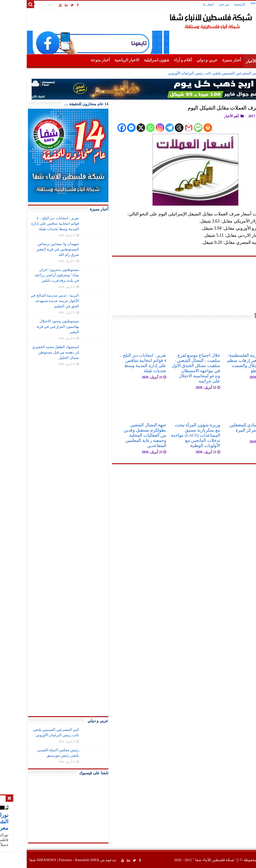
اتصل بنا (183, 4)
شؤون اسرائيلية (131, 60)
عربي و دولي (182, 60)
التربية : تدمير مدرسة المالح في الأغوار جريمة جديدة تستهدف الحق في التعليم (29, 301)
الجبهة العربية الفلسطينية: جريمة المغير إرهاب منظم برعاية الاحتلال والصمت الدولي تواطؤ (225, 363)
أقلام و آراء (157, 60)
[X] (115, 128)
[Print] (182, 128)
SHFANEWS (21, 860)
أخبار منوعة (75, 60)
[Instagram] (134, 128)
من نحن (198, 4)
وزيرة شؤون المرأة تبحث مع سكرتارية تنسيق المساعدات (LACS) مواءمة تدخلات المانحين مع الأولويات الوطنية (170, 435)
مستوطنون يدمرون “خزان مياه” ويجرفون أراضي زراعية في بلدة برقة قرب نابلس (31, 275)
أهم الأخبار (229, 61)
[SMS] (173, 128)
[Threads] (154, 128)
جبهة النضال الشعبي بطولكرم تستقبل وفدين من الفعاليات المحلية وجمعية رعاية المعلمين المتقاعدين (119, 435)
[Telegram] (144, 128)
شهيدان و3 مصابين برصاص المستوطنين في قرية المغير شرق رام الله (32, 249)
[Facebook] (96, 128)
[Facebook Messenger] (106, 128)
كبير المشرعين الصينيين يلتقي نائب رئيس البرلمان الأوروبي (188, 73)
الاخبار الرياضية (101, 60)
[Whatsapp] (125, 128)
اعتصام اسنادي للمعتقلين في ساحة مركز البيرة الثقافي (226, 430)
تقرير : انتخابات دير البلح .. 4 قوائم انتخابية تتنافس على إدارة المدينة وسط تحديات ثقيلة (117, 363)
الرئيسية (214, 4)
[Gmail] (163, 128)
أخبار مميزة (206, 60)
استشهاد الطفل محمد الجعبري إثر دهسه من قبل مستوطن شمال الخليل (30, 352)
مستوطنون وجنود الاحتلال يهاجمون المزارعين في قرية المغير (32, 327)
